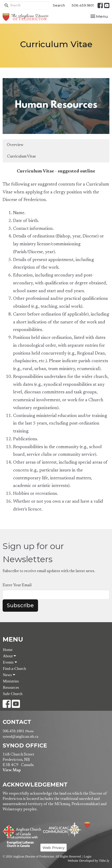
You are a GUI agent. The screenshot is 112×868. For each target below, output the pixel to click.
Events (10, 662)
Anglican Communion (62, 829)
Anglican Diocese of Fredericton (94, 825)
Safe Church (13, 694)
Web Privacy (54, 848)
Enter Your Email (17, 585)
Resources (11, 687)
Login (87, 856)
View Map (12, 770)
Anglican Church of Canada (22, 830)
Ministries (11, 681)
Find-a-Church (14, 669)
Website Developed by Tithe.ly (89, 861)
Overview (15, 145)
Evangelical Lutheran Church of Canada (20, 842)
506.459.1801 (83, 5)
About (9, 656)
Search (59, 5)
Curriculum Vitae (22, 157)
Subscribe (20, 605)
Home (8, 650)
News (9, 675)
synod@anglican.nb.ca (20, 736)
